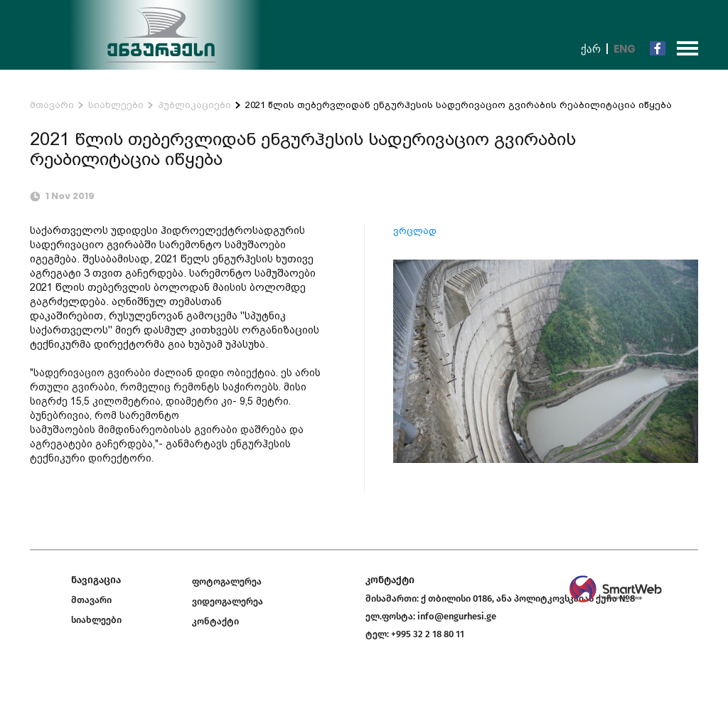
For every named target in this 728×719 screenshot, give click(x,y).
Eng (625, 49)
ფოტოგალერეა (227, 581)
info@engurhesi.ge (457, 616)
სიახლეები (116, 105)
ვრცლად (415, 231)
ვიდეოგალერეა (227, 601)
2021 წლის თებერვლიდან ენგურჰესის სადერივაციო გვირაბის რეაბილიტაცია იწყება (459, 105)
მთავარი (52, 105)
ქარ (591, 49)
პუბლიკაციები (194, 105)
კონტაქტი (215, 621)
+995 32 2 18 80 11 (428, 634)
